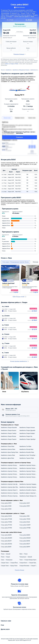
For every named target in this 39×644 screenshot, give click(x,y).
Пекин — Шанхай (6, 554)
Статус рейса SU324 (6, 509)
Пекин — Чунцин (5, 557)
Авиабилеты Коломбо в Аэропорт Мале (29, 490)
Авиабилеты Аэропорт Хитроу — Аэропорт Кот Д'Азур (10, 468)
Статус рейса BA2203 (7, 538)
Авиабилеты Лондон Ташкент (9, 439)
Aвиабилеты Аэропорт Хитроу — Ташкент (29, 474)
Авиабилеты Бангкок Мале (8, 449)
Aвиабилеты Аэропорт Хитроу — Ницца (10, 474)
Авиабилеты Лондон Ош (26, 436)
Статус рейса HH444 (6, 516)
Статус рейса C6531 (25, 503)
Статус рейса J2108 (24, 516)
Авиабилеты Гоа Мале (25, 446)
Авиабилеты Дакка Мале (8, 458)
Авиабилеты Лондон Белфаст (27, 433)
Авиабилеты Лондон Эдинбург (28, 439)
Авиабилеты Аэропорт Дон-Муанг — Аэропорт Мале (10, 487)
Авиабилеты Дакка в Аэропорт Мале (29, 493)
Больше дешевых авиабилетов (19, 361)
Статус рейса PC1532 (6, 525)
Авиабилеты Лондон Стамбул (9, 433)
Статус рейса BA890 (6, 535)
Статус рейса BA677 (25, 544)
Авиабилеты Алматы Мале (8, 455)
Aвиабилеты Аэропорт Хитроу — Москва (29, 477)
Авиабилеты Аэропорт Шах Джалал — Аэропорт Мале (10, 484)
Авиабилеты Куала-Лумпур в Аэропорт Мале (29, 496)
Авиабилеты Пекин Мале (8, 446)
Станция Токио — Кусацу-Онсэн (9, 566)
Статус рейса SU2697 (25, 525)
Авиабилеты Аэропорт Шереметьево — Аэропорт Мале (29, 487)
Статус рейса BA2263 (25, 538)
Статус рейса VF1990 (6, 528)
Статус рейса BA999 (25, 547)
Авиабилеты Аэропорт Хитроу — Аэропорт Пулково (10, 465)
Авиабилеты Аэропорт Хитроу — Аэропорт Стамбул (10, 471)
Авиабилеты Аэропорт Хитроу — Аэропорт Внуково (29, 465)
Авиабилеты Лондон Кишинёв (9, 428)
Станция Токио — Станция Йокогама (10, 563)
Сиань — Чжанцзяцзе (7, 560)
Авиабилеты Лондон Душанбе (27, 430)
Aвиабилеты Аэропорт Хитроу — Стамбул (10, 477)
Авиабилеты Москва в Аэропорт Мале (10, 496)
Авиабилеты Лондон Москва (8, 436)
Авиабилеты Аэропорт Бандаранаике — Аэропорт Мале (29, 484)
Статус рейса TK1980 (6, 522)
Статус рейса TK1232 (25, 519)
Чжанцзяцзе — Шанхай (26, 557)
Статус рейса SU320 (6, 506)
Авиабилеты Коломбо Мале (27, 452)
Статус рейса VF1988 (25, 528)
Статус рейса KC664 (25, 522)
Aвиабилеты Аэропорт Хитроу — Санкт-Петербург (29, 471)
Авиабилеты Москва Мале (26, 449)
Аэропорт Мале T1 (32, 38)
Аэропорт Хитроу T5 (8, 38)
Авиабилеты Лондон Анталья (27, 428)
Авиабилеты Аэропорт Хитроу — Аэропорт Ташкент (29, 468)
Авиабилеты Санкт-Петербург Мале (29, 455)
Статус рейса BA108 (25, 541)
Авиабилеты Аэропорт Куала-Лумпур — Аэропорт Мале (10, 490)
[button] (36, 2)
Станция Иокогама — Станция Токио (29, 566)
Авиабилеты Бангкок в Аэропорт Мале (10, 493)
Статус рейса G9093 (6, 503)
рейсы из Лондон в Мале (12, 64)
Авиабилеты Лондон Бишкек (9, 430)
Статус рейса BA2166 (6, 544)
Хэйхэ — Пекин (23, 554)
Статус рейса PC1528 (6, 519)
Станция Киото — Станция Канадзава (29, 563)
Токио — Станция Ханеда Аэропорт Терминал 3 (29, 560)
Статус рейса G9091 (25, 506)
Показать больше (19, 54)
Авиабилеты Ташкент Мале (27, 458)
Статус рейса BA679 (6, 541)
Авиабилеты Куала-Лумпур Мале (10, 452)
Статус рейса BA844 (25, 535)
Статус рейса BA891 (6, 547)
